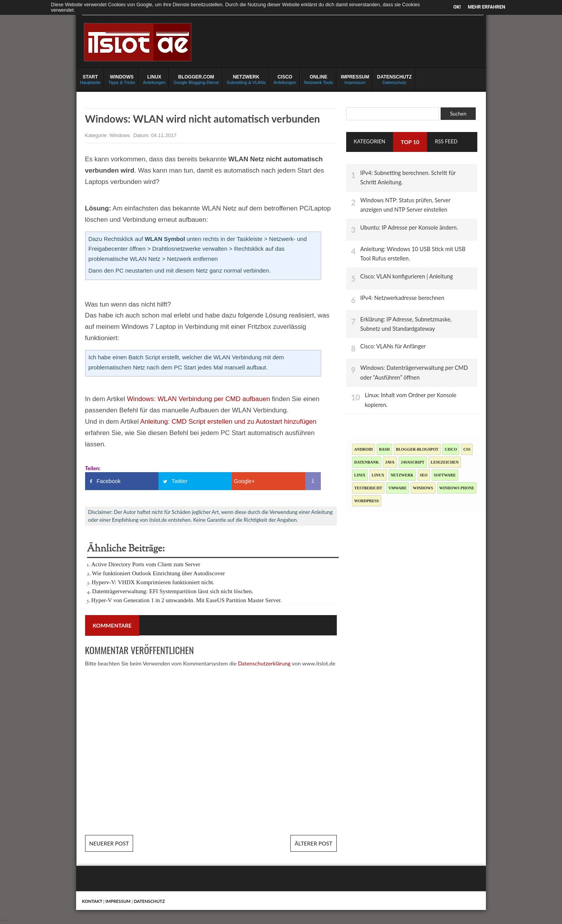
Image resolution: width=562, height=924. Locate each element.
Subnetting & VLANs (246, 79)
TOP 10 (410, 142)
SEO (424, 475)
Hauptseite (90, 79)
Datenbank (367, 462)
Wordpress (367, 501)
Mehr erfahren (487, 7)
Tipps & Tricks (122, 79)
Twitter (180, 481)
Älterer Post (313, 843)
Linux (378, 475)
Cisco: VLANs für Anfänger (393, 346)
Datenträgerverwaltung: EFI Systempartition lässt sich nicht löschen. (173, 591)
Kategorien (370, 141)
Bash (384, 449)
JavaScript (413, 462)
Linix (360, 475)
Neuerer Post (109, 843)
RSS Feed (446, 141)
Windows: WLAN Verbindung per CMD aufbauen (198, 399)
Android (364, 449)
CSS (467, 449)
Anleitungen (154, 79)
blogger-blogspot (417, 449)
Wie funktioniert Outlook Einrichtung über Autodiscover (159, 573)
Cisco (451, 449)
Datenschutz (394, 79)
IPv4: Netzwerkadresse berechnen (402, 298)
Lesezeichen (445, 462)
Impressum (355, 79)
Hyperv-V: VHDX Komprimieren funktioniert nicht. (153, 582)
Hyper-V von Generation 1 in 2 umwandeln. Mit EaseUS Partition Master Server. (187, 600)
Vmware (397, 488)
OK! (457, 7)
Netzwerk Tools (318, 79)
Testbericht (368, 488)
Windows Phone (457, 488)
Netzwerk (402, 475)
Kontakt (92, 901)
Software (445, 475)
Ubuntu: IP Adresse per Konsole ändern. (409, 227)
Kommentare (112, 625)
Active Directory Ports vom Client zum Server (146, 564)
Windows (120, 135)
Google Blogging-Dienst (196, 79)
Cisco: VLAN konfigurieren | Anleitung (406, 276)
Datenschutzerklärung (264, 663)
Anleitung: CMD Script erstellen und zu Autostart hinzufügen (228, 422)
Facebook (109, 481)
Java (390, 462)
